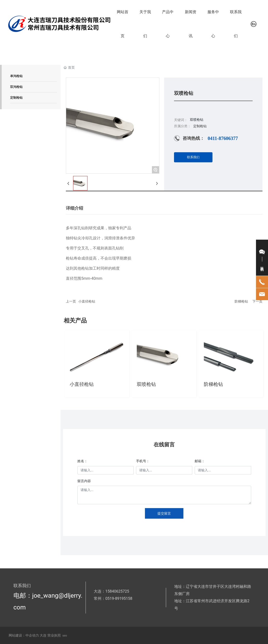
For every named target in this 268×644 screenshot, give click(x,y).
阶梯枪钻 (241, 301)
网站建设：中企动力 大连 (28, 635)
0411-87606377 (223, 138)
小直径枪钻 (87, 301)
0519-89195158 (119, 598)
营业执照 (54, 635)
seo (65, 635)
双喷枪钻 (146, 384)
